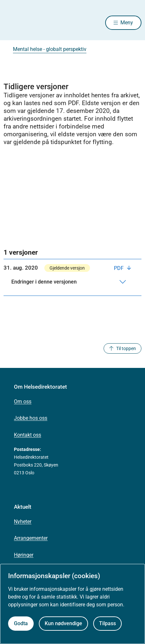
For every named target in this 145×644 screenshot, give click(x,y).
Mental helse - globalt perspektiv (50, 49)
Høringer (24, 555)
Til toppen (123, 348)
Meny (127, 23)
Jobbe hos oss (31, 418)
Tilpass (107, 623)
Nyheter (23, 522)
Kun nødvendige (63, 623)
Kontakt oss (28, 435)
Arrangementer (31, 538)
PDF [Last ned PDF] (119, 268)
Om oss (23, 401)
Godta (21, 623)
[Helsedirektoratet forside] (11, 23)
